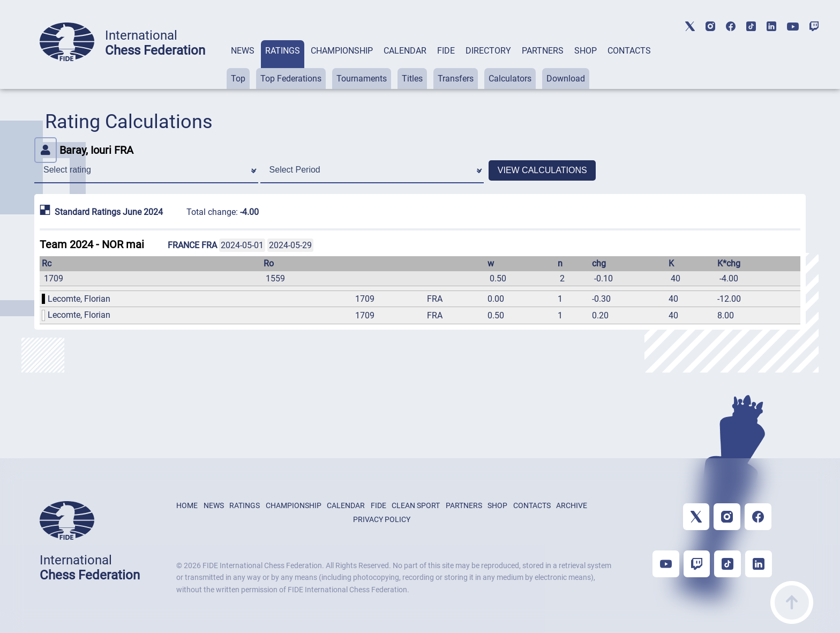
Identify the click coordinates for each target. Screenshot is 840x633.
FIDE (446, 51)
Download (566, 79)
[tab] (243, 65)
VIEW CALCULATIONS (542, 170)
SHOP (586, 51)
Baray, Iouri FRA (84, 150)
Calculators (510, 79)
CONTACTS (629, 51)
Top (238, 79)
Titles (412, 79)
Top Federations (291, 79)
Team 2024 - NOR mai (92, 244)
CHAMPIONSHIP (342, 51)
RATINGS (283, 51)
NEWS (243, 51)
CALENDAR (405, 51)
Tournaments (362, 79)
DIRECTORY (488, 51)
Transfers (456, 79)
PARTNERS (543, 51)
